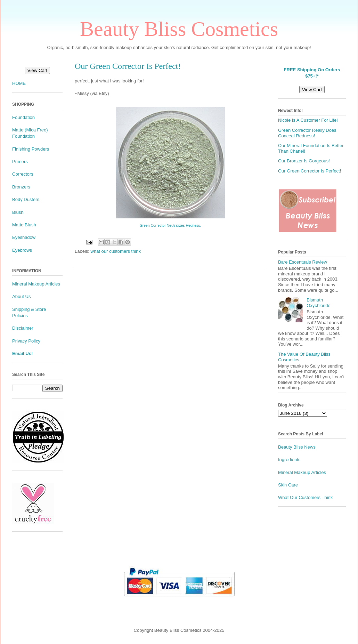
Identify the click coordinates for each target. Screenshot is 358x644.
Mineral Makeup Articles (36, 284)
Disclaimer (23, 328)
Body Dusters (26, 199)
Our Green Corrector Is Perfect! (310, 171)
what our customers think (116, 251)
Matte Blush (24, 225)
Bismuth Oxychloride (319, 303)
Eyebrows (22, 250)
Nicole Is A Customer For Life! (308, 120)
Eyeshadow (24, 237)
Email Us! (22, 353)
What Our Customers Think (305, 497)
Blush (18, 212)
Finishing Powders (31, 149)
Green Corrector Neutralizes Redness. (170, 226)
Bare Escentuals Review (303, 262)
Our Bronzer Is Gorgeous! (304, 161)
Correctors (23, 174)
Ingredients (289, 460)
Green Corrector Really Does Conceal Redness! (307, 133)
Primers (20, 162)
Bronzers (21, 187)
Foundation (23, 117)
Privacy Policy (26, 341)
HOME (19, 83)
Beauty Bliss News (297, 447)
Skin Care (288, 485)
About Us (21, 296)
